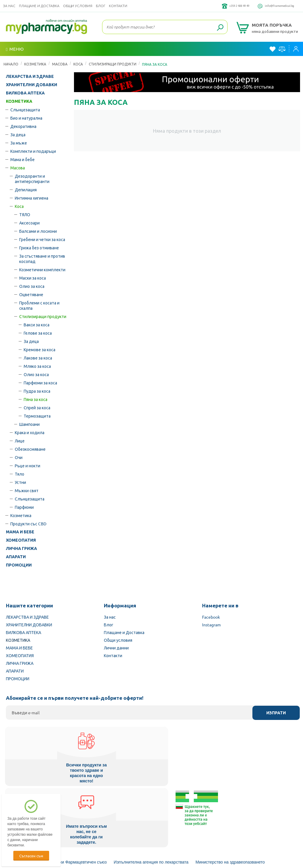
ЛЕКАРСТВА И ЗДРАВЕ (30, 76)
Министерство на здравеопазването (230, 799)
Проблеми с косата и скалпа (39, 305)
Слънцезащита (25, 110)
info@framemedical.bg (273, 6)
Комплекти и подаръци (33, 151)
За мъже (19, 143)
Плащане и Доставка (39, 6)
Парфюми (24, 507)
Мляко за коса (37, 366)
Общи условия (78, 6)
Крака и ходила (30, 432)
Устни (20, 482)
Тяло (20, 474)
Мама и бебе (22, 159)
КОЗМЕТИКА (35, 64)
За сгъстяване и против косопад (42, 259)
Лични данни (116, 648)
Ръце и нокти (28, 466)
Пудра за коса (37, 391)
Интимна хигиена (32, 198)
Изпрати (276, 713)
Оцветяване (31, 294)
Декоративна (23, 126)
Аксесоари (29, 223)
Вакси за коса (37, 325)
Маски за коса (33, 278)
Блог (101, 6)
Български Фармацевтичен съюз (75, 799)
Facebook (211, 617)
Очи (19, 457)
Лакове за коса (38, 358)
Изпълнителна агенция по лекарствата (151, 799)
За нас (9, 6)
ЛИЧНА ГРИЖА (21, 548)
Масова (60, 64)
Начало (11, 64)
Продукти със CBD (28, 524)
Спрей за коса (37, 407)
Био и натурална (26, 118)
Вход (296, 49)
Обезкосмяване (30, 449)
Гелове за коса (38, 333)
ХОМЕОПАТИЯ (21, 540)
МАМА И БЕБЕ (20, 532)
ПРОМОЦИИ (19, 565)
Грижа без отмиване (39, 248)
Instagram (211, 625)
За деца (18, 134)
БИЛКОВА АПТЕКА (25, 93)
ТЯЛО (25, 214)
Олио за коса (32, 286)
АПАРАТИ (16, 557)
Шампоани (29, 424)
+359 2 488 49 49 (221, 6)
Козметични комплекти (42, 269)
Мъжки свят (27, 490)
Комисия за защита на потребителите (155, 815)
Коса (78, 64)
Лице (20, 441)
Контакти (118, 6)
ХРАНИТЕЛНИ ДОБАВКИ (32, 85)
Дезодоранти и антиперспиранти (32, 179)
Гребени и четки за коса (42, 239)
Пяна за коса (36, 399)
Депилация (26, 190)
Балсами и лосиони (38, 231)
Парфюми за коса (40, 383)
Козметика (21, 515)
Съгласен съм (31, 856)
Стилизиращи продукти (113, 64)
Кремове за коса (40, 349)
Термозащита (37, 416)
